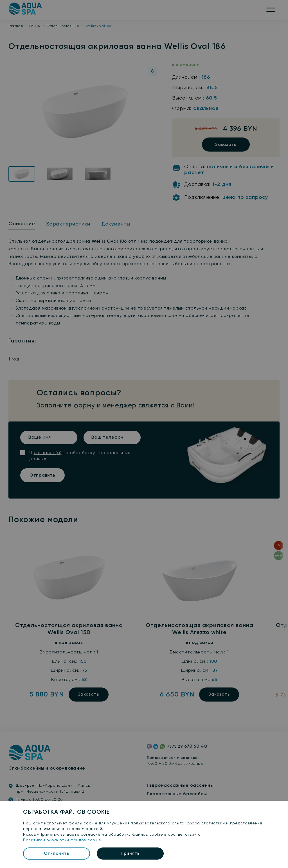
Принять (130, 854)
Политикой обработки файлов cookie (62, 840)
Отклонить (57, 854)
